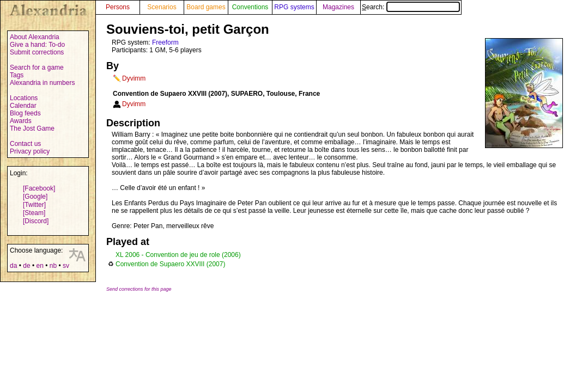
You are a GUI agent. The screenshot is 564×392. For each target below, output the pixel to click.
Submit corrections (37, 52)
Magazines (338, 7)
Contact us (25, 144)
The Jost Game (32, 128)
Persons (118, 7)
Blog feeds (25, 113)
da (13, 266)
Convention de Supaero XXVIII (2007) (170, 264)
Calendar (23, 106)
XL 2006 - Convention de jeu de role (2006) (178, 255)
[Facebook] (39, 188)
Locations (24, 98)
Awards (21, 121)
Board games (206, 7)
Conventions (250, 7)
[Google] (35, 197)
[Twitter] (34, 205)
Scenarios (162, 7)
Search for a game (37, 68)
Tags (17, 75)
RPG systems (294, 7)
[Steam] (34, 213)
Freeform (165, 42)
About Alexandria (35, 37)
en (40, 266)
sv (66, 266)
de (26, 266)
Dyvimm (134, 78)
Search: (411, 7)
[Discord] (36, 221)
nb (53, 266)
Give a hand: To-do (37, 45)
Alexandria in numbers (42, 83)
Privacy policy (30, 151)
